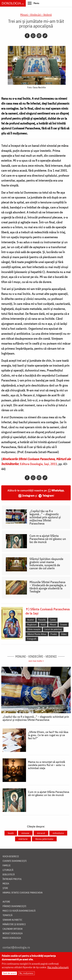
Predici (54, 634)
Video (64, 634)
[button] (33, 3)
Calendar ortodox (13, 929)
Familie (7, 866)
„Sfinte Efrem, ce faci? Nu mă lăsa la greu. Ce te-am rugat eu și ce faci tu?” (48, 735)
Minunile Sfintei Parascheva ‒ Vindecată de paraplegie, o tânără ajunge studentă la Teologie (48, 587)
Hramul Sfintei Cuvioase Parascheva (23, 893)
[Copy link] (45, 36)
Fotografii (32, 639)
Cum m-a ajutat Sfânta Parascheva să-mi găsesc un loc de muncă (48, 539)
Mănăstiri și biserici (14, 924)
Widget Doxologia (13, 933)
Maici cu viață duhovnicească (19, 911)
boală (11, 833)
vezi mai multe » (36, 661)
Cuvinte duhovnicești (15, 861)
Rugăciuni (32, 625)
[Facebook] (27, 36)
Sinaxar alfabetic (12, 920)
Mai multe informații (58, 967)
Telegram (48, 495)
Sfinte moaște (34, 629)
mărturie (23, 839)
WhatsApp (58, 490)
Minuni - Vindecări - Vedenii (36, 15)
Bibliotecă (9, 875)
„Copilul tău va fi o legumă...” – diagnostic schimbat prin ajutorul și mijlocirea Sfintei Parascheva (45, 517)
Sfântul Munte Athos (37, 634)
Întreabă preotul (12, 879)
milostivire (58, 833)
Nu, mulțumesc (26, 973)
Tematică (7, 915)
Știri (5, 888)
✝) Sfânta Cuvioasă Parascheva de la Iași (48, 611)
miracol (41, 833)
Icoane (64, 625)
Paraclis (42, 620)
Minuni (53, 625)
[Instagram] (39, 36)
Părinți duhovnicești (14, 906)
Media (6, 884)
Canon (53, 620)
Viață (43, 625)
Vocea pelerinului (44, 839)
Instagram (28, 495)
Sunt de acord (9, 973)
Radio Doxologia (12, 938)
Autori (6, 902)
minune (25, 833)
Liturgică (8, 870)
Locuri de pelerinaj (53, 629)
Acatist (31, 620)
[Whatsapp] (33, 36)
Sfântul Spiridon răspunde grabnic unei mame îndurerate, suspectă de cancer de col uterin (46, 563)
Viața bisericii (11, 856)
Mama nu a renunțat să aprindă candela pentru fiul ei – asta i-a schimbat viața (46, 765)
